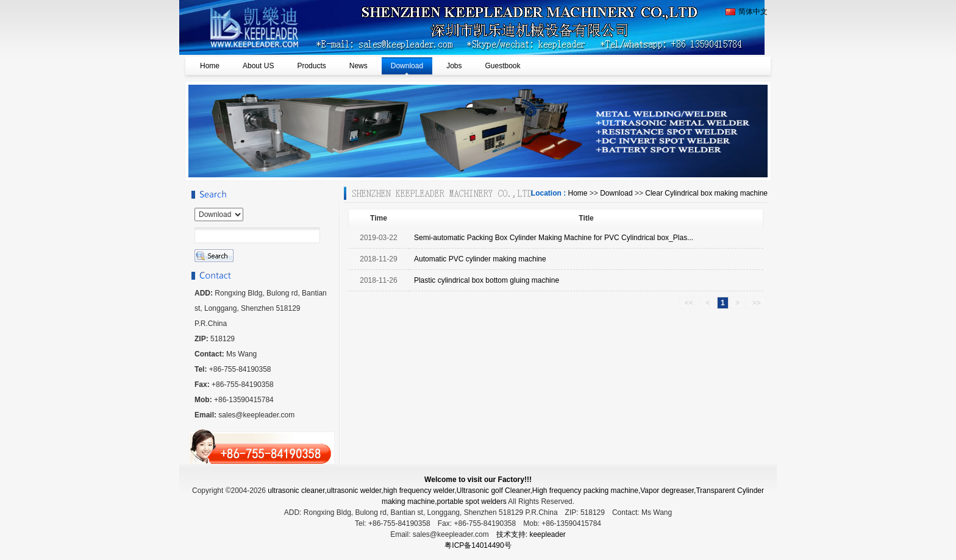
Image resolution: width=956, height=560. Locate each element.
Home (577, 193)
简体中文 (747, 12)
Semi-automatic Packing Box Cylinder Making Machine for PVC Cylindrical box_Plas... (554, 238)
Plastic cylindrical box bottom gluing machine (487, 280)
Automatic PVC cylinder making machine (480, 259)
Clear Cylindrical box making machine (706, 193)
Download (616, 193)
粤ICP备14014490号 (478, 545)
